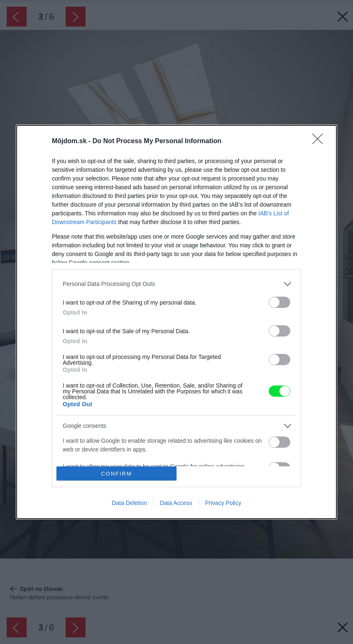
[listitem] (176, 284)
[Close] (320, 141)
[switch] (279, 302)
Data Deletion (129, 503)
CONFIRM (116, 474)
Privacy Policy (223, 503)
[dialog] (176, 322)
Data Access (176, 503)
